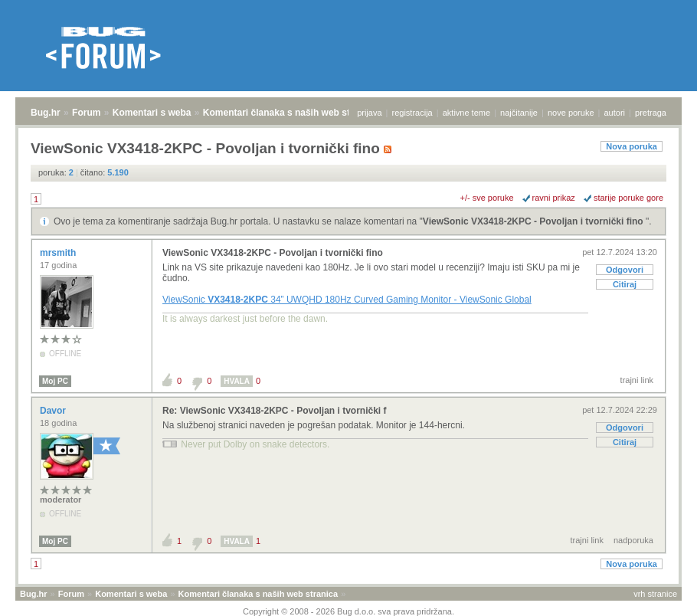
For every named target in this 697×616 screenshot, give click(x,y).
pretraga (651, 113)
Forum (86, 113)
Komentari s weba (152, 113)
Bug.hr (46, 113)
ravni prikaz (554, 198)
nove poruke (571, 113)
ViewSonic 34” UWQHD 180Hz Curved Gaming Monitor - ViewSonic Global (347, 300)
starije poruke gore (628, 198)
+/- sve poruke (487, 198)
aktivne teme (466, 113)
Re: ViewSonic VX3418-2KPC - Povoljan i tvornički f (275, 411)
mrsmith (59, 253)
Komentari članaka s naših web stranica (290, 113)
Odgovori (625, 270)
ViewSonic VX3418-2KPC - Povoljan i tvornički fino (534, 221)
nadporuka (633, 540)
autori (615, 113)
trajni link (637, 380)
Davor (54, 411)
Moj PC (55, 381)
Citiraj (625, 284)
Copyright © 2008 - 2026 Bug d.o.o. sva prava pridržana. (348, 611)
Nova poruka (632, 146)
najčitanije (519, 113)
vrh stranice (655, 594)
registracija (412, 113)
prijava (369, 113)
